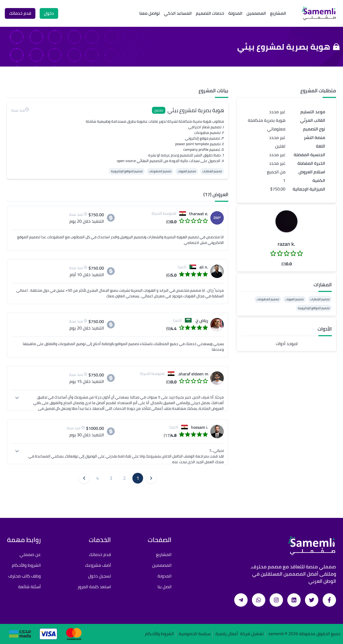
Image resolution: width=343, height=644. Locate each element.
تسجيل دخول (100, 576)
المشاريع (278, 13)
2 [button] (124, 478)
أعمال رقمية (227, 634)
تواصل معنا (150, 13)
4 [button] (98, 478)
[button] (286, 221)
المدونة (235, 13)
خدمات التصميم (210, 13)
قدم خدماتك (100, 554)
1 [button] (138, 478)
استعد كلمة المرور (94, 587)
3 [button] (111, 478)
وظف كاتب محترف (25, 576)
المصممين (256, 13)
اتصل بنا (165, 587)
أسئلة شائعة (29, 587)
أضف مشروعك (98, 565)
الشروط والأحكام (26, 565)
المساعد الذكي (178, 13)
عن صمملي (30, 554)
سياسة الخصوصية (195, 634)
